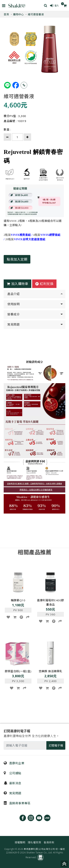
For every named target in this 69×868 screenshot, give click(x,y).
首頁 (6, 14)
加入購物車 (17, 284)
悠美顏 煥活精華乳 (51, 671)
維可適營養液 (36, 14)
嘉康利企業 (14, 763)
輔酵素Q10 (18, 600)
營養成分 (13, 314)
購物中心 (18, 14)
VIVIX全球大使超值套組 (30, 239)
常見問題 (13, 324)
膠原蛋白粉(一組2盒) (18, 671)
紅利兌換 (44, 284)
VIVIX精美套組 (21, 235)
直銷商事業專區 (17, 803)
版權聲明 (20, 842)
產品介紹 (13, 294)
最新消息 (13, 783)
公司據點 (13, 773)
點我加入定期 (17, 259)
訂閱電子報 (56, 745)
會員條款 (49, 842)
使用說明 (13, 304)
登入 (55, 6)
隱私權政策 (34, 842)
